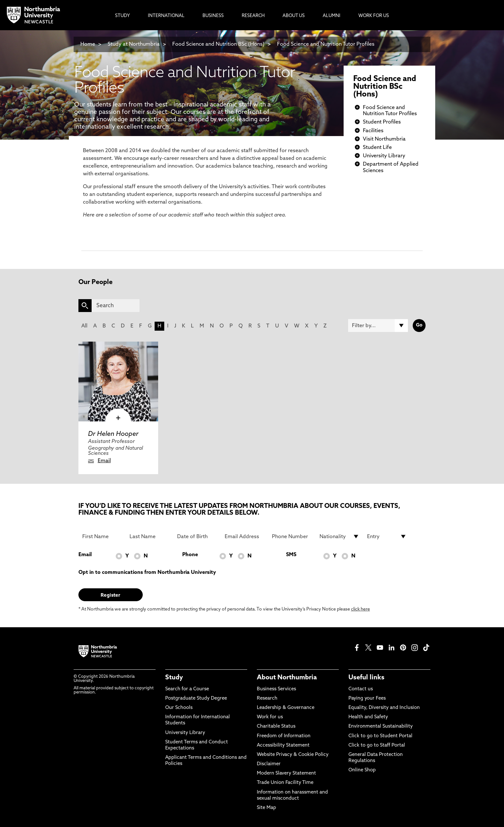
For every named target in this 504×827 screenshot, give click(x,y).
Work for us (270, 717)
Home (88, 44)
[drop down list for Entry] (387, 537)
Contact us (361, 689)
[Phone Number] (292, 537)
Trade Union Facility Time (285, 783)
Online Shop (362, 770)
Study (174, 678)
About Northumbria (287, 678)
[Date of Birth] (197, 537)
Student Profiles (382, 122)
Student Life (377, 148)
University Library (384, 156)
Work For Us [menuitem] (374, 16)
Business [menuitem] (213, 16)
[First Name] (102, 537)
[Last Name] (149, 537)
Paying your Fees (367, 698)
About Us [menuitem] (294, 16)
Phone (190, 555)
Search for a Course (187, 689)
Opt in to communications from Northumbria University (147, 573)
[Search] (116, 306)
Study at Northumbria (134, 44)
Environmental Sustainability (381, 726)
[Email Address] (245, 537)
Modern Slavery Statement (286, 773)
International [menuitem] (166, 16)
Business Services (276, 689)
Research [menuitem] (253, 16)
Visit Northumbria (384, 139)
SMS (291, 555)
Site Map (266, 808)
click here (360, 609)
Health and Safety (368, 717)
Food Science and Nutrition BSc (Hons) (218, 44)
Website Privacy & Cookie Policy (293, 755)
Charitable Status (276, 726)
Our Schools (179, 708)
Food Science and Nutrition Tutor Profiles (326, 44)
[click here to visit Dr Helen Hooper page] (118, 381)
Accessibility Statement (283, 745)
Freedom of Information (284, 736)
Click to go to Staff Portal (377, 745)
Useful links (366, 678)
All (84, 326)
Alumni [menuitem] (332, 16)
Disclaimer (269, 764)
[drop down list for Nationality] (339, 537)
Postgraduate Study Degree (196, 698)
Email (104, 461)
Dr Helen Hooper (113, 434)
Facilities (373, 131)
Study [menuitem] (122, 16)
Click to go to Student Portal (380, 736)
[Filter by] (378, 326)
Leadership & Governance (286, 708)
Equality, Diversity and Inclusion (384, 708)
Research (267, 698)
